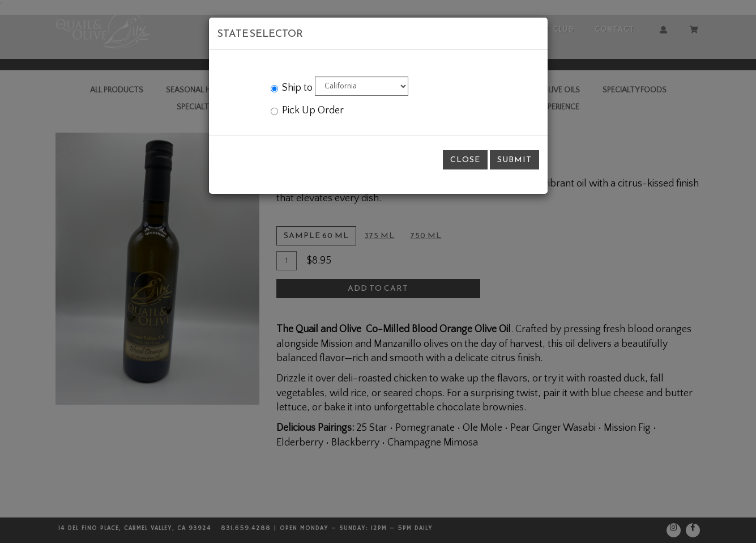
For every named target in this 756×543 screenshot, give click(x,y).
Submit (514, 160)
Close (465, 160)
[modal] (378, 271)
